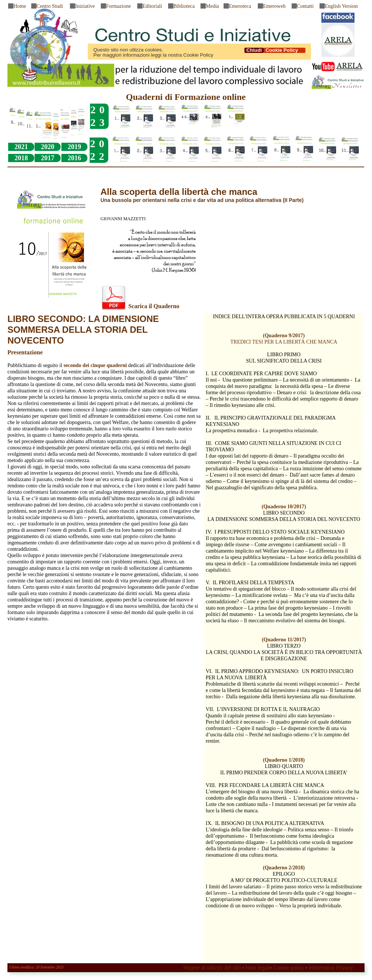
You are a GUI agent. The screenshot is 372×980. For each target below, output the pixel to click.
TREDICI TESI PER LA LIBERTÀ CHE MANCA (284, 342)
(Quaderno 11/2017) (284, 640)
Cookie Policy (285, 50)
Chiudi (254, 50)
